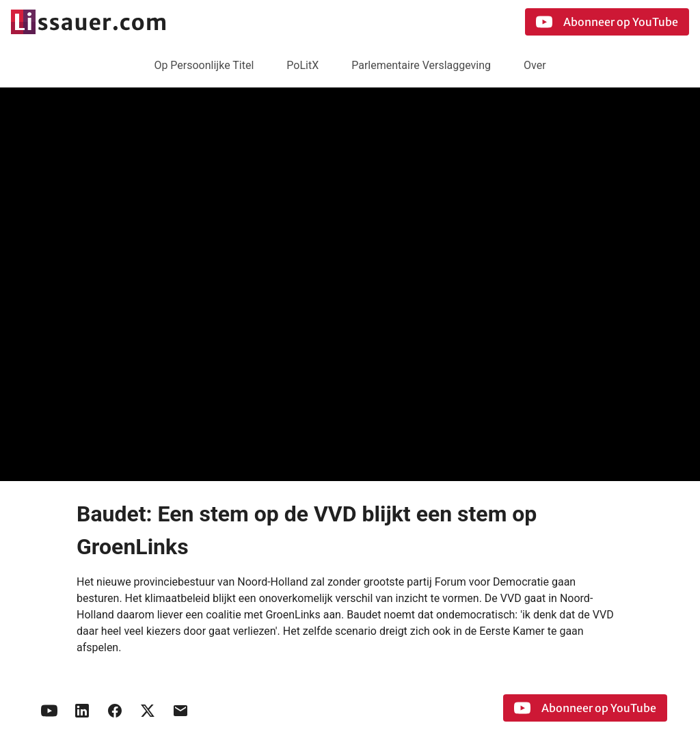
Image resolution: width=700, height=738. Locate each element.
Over (535, 65)
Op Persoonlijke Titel (204, 65)
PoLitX (302, 65)
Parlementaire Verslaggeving (421, 65)
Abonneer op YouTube (607, 22)
